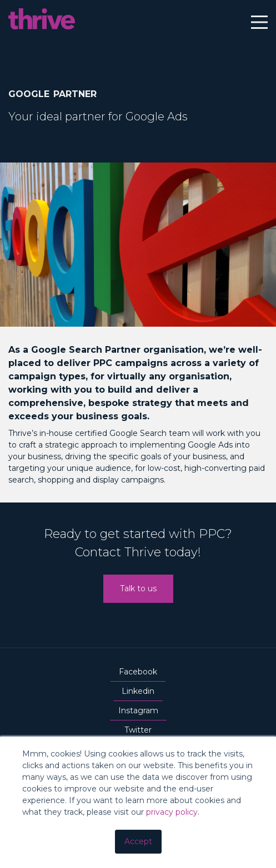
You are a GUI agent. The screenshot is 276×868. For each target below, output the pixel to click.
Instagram (138, 712)
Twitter (138, 732)
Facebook (138, 673)
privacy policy (172, 812)
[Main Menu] (259, 24)
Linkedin (138, 693)
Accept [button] (138, 841)
